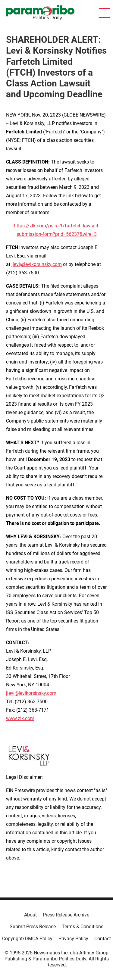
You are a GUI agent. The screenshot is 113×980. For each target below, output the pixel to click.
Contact (103, 939)
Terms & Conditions (83, 927)
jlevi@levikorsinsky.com (37, 264)
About (30, 915)
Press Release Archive (66, 915)
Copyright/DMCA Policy (27, 939)
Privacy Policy (73, 939)
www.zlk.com (20, 718)
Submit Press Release (33, 927)
